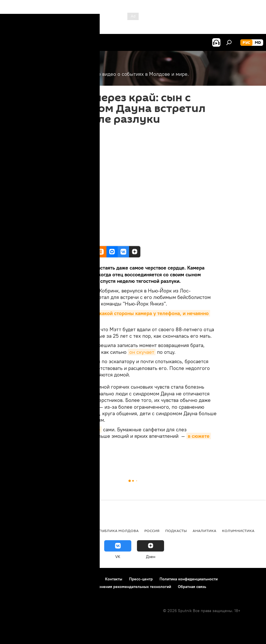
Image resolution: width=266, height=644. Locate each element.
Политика (17, 531)
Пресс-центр (141, 579)
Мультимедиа (78, 456)
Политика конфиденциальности (189, 579)
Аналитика (204, 531)
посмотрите (87, 429)
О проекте (15, 579)
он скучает (142, 352)
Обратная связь (192, 587)
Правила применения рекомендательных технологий (122, 587)
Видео (56, 456)
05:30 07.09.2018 (64, 132)
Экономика (46, 531)
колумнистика (238, 531)
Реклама (91, 579)
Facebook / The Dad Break (72, 240)
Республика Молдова (115, 531)
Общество (75, 531)
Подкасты (176, 531)
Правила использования (54, 579)
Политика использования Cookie (36, 587)
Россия (152, 531)
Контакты (114, 579)
